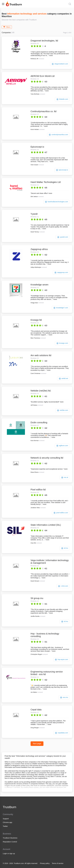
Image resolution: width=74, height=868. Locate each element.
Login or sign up (9, 853)
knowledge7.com (61, 308)
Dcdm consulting (39, 422)
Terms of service (58, 863)
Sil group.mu (37, 598)
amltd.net (63, 379)
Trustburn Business (10, 838)
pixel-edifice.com (61, 513)
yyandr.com (62, 237)
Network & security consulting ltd (47, 458)
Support (6, 819)
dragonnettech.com (60, 64)
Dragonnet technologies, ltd (44, 41)
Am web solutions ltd (41, 355)
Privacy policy (45, 863)
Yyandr (34, 214)
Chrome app (8, 822)
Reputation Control (10, 842)
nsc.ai (64, 478)
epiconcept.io (62, 170)
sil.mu (64, 548)
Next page (37, 744)
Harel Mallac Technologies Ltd (46, 182)
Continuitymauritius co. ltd (43, 111)
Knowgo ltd (36, 320)
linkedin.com (62, 99)
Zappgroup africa (39, 249)
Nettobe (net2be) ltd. (41, 391)
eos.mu (64, 698)
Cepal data (36, 710)
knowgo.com (62, 343)
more (51, 55)
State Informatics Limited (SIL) (46, 525)
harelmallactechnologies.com (56, 202)
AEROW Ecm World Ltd (43, 76)
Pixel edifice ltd (38, 490)
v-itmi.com (63, 586)
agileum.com (62, 446)
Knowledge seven (39, 285)
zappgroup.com (61, 273)
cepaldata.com (61, 733)
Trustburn (10, 807)
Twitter (5, 826)
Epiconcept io (37, 147)
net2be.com (62, 410)
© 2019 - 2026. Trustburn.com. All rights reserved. (20, 863)
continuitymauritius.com (58, 135)
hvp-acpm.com (61, 660)
